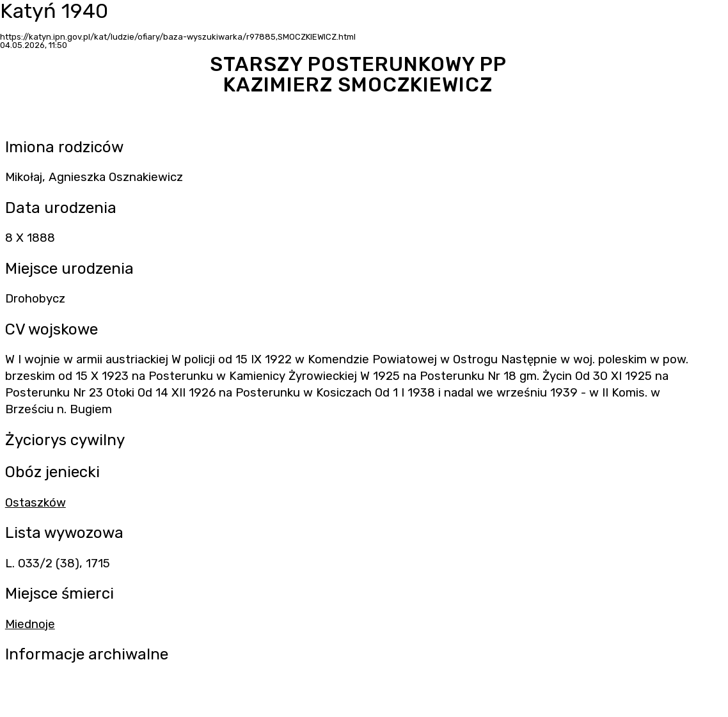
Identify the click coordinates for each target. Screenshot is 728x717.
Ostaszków (36, 503)
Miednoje (30, 624)
